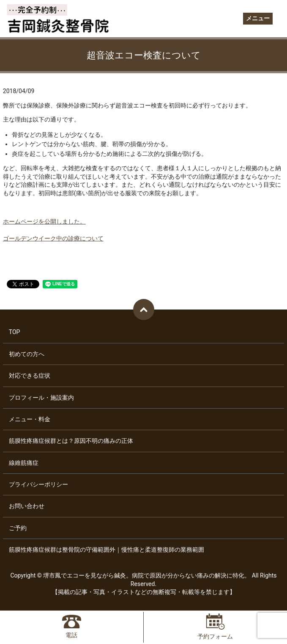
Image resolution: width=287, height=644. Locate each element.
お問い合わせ (27, 506)
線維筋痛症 (24, 463)
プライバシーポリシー (38, 484)
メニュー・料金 (30, 419)
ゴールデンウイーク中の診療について (53, 238)
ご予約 (18, 528)
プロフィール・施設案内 (41, 398)
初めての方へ (27, 354)
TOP (15, 332)
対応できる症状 (30, 376)
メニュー (258, 18)
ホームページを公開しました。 (44, 221)
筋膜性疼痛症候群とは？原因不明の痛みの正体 (71, 441)
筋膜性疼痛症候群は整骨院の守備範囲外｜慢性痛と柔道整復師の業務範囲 (107, 550)
